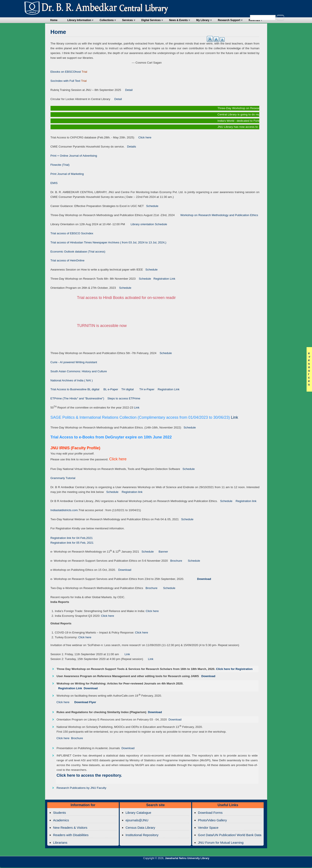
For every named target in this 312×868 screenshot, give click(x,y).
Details (130, 147)
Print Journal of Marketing (67, 174)
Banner (162, 552)
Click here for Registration (234, 669)
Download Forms (210, 813)
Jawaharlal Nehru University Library (187, 858)
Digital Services (151, 20)
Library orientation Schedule (146, 224)
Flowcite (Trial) (60, 165)
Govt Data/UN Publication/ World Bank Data (230, 835)
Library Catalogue (138, 813)
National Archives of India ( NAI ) (72, 380)
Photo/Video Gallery (212, 820)
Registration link (132, 492)
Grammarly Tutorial (63, 478)
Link (137, 408)
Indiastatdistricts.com (64, 510)
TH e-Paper (147, 389)
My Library (203, 20)
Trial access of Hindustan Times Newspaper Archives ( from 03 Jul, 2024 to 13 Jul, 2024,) (109, 242)
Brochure (175, 561)
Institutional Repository (142, 835)
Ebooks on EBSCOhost (66, 72)
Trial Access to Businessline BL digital (75, 389)
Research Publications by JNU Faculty (82, 788)
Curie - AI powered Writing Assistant (74, 362)
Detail (127, 90)
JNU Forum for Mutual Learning (221, 843)
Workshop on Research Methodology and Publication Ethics (216, 215)
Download (123, 570)
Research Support (229, 20)
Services (127, 20)
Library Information (79, 20)
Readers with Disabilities (71, 835)
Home (54, 20)
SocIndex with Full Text (65, 81)
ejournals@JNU (137, 820)
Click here (143, 137)
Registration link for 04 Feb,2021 (72, 538)
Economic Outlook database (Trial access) (78, 252)
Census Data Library (140, 828)
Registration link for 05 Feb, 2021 (72, 543)
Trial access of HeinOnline (68, 260)
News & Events (178, 20)
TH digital (128, 389)
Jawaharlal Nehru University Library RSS (258, 864)
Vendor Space (208, 828)
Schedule (151, 206)
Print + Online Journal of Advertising (74, 156)
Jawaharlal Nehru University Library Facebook (288, 864)
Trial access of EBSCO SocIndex (72, 233)
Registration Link (163, 279)
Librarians (60, 843)
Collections (107, 20)
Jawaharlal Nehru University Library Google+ (273, 864)
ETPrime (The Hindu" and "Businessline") (77, 398)
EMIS (54, 183)
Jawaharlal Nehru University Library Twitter (281, 864)
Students (60, 813)
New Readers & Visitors (70, 828)
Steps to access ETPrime (124, 398)
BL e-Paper (111, 389)
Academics (61, 820)
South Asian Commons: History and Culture (79, 371)
